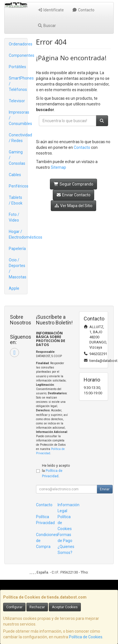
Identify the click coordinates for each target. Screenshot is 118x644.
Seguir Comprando (73, 184)
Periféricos (18, 186)
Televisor (17, 101)
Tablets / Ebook (16, 200)
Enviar (105, 489)
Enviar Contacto (74, 195)
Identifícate (51, 10)
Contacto (84, 10)
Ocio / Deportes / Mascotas (18, 268)
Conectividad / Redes (18, 138)
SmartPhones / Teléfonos (18, 84)
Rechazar (37, 607)
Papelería (17, 249)
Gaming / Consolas (17, 158)
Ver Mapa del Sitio (74, 206)
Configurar (14, 607)
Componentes (18, 55)
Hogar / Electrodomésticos (18, 234)
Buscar (47, 26)
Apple (14, 288)
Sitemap (58, 167)
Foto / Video (14, 217)
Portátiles (17, 67)
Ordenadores (18, 44)
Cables (15, 175)
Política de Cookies (86, 637)
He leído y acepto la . (56, 471)
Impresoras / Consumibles (18, 118)
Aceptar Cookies (65, 607)
